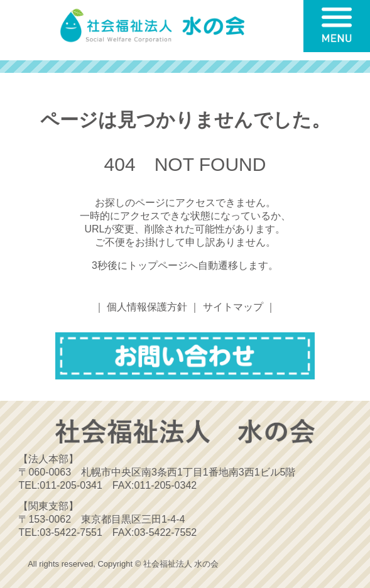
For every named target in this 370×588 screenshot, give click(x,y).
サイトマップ (233, 307)
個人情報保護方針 (147, 307)
